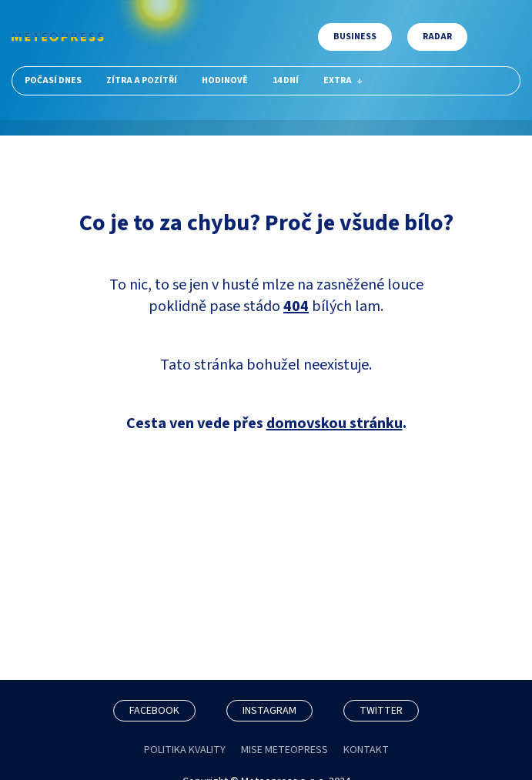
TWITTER (381, 711)
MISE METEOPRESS (284, 750)
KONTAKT (366, 750)
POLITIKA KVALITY (185, 750)
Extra (343, 80)
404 (296, 306)
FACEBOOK (154, 711)
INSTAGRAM (269, 711)
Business (355, 37)
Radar (437, 37)
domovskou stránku (335, 423)
